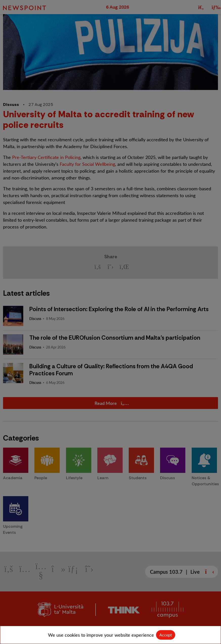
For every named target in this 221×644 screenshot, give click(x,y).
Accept (166, 635)
